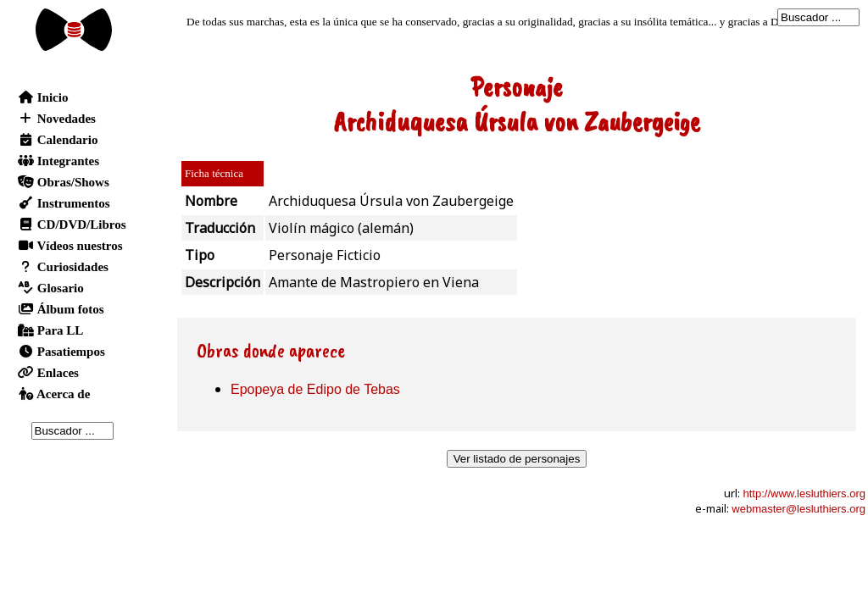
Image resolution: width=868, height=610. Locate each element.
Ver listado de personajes (517, 459)
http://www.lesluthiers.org (804, 494)
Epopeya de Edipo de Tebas (315, 389)
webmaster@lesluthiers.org (798, 509)
